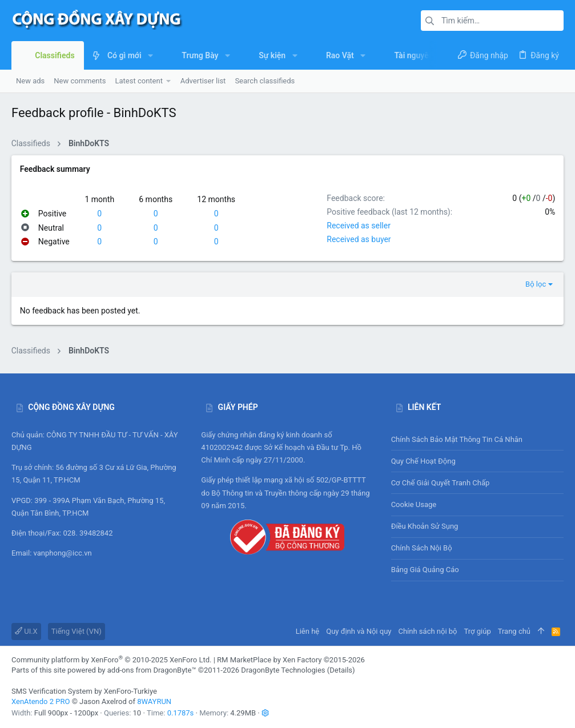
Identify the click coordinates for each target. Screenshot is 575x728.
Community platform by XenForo (111, 660)
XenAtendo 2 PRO (41, 701)
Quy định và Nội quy (359, 631)
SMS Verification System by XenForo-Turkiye (84, 691)
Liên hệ (308, 631)
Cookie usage (414, 504)
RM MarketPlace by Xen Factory (291, 660)
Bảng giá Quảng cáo (425, 570)
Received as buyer (359, 239)
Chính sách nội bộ (422, 548)
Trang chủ (514, 631)
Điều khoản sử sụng (425, 526)
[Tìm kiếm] (492, 21)
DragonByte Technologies (283, 670)
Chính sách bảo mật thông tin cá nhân (477, 439)
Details (341, 670)
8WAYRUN (154, 701)
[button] (150, 55)
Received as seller (359, 226)
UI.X (26, 631)
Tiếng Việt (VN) (77, 631)
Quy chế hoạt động (477, 461)
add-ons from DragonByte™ (152, 670)
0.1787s (181, 713)
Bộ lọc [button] (536, 284)
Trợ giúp (478, 631)
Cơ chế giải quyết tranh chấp (441, 483)
